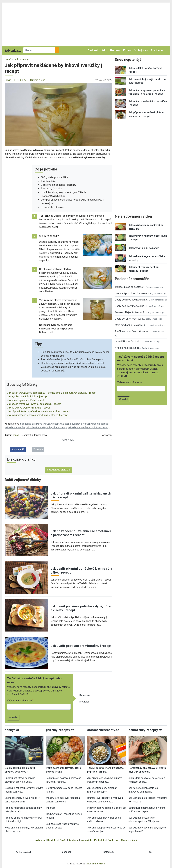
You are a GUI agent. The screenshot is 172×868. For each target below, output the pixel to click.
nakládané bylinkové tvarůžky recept (40, 424)
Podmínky (100, 840)
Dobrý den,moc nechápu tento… (132, 300)
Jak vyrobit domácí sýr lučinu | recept (27, 396)
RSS (150, 852)
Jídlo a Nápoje (21, 59)
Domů (8, 59)
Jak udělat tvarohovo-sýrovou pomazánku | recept (34, 404)
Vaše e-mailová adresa (20, 701)
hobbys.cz (12, 730)
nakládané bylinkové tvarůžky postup (80, 424)
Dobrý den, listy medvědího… (130, 306)
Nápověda (86, 840)
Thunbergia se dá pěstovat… (130, 287)
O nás (63, 840)
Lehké (8, 80)
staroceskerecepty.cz (103, 730)
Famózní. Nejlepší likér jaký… (130, 312)
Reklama (74, 840)
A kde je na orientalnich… (128, 348)
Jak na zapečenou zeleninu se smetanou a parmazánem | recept (81, 533)
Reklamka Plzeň (96, 864)
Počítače (157, 50)
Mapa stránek (129, 840)
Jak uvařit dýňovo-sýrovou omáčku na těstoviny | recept (37, 415)
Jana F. (16, 435)
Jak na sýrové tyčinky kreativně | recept (28, 408)
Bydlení (93, 50)
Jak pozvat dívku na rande (144, 248)
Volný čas (141, 50)
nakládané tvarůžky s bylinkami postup (89, 427)
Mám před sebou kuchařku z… (131, 325)
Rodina (115, 50)
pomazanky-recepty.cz (145, 730)
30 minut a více (37, 80)
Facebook (85, 695)
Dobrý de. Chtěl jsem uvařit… (130, 319)
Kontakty (53, 840)
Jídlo (104, 50)
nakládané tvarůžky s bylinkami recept (46, 427)
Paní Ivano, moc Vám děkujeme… (132, 331)
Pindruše (51, 808)
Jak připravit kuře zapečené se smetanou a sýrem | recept (39, 411)
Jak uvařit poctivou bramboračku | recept (81, 646)
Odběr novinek (24, 852)
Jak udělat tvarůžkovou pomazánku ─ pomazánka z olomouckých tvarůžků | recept (52, 393)
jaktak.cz (40, 840)
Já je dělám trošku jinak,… (128, 341)
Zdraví (127, 50)
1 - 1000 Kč (20, 80)
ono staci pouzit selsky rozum (131, 293)
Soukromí (113, 840)
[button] (58, 114)
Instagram (85, 702)
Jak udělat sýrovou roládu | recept (25, 400)
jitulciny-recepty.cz (60, 730)
